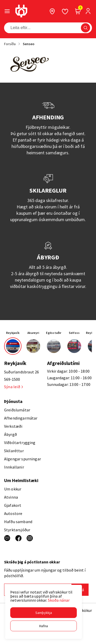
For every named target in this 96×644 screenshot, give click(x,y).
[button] (44, 613)
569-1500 (12, 379)
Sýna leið (13, 387)
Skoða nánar (59, 600)
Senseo (29, 44)
